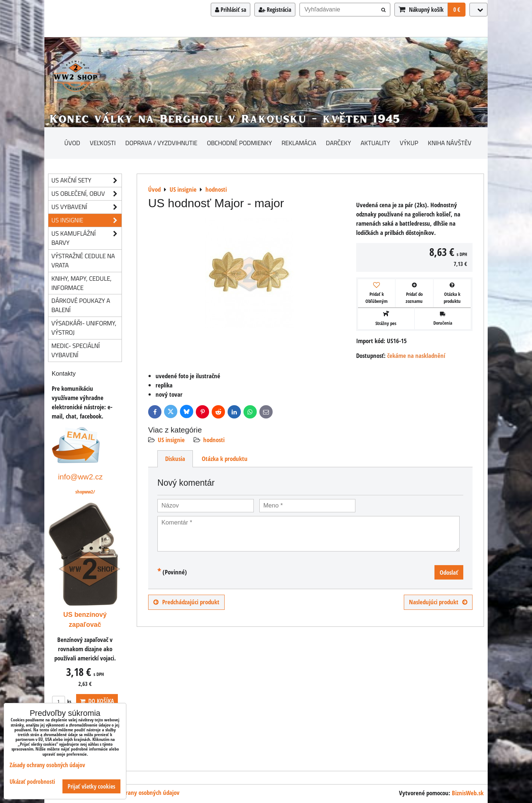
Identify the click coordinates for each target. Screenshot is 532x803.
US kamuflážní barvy (86, 238)
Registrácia (275, 10)
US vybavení (86, 207)
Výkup (409, 143)
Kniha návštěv (450, 143)
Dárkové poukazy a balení (81, 305)
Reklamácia (299, 143)
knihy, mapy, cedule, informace (81, 283)
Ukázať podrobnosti (32, 782)
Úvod (72, 143)
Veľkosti (103, 143)
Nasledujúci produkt (438, 602)
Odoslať (449, 572)
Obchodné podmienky (239, 143)
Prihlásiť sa (231, 10)
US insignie (171, 440)
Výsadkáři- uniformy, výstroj (84, 328)
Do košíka (97, 701)
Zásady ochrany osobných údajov (139, 792)
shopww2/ (85, 492)
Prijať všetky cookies (91, 786)
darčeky (338, 143)
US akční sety (86, 180)
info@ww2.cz (80, 477)
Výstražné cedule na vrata (83, 260)
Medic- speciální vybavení (76, 350)
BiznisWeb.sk (468, 793)
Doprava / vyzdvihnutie (161, 143)
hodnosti (214, 440)
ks (62, 701)
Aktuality (375, 143)
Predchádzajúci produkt (186, 602)
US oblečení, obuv (86, 194)
